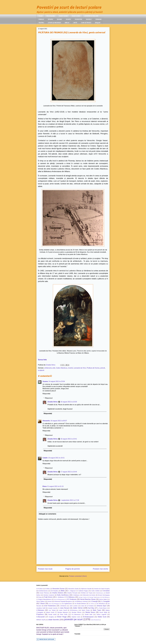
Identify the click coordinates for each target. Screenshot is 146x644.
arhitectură (48, 368)
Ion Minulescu (101, 604)
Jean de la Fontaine (87, 606)
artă (54, 368)
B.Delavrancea (43, 591)
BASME (59, 19)
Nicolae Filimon (77, 612)
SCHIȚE (68, 19)
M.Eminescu (74, 610)
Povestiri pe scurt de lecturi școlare (69, 7)
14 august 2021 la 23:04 (57, 381)
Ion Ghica (91, 604)
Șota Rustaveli (95, 620)
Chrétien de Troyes (87, 593)
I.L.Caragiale (105, 601)
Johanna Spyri (101, 606)
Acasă (40, 16)
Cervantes (106, 591)
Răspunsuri (49, 398)
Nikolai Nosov (90, 612)
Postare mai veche (100, 569)
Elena (45, 486)
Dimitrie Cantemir (49, 595)
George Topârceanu (95, 597)
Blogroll (98, 23)
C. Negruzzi (72, 591)
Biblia (63, 591)
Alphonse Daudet (86, 589)
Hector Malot (103, 599)
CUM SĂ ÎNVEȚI (86, 23)
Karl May (91, 608)
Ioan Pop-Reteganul (54, 604)
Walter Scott (102, 617)
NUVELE (89, 19)
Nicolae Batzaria (63, 612)
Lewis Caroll (63, 610)
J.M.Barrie (63, 606)
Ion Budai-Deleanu (80, 604)
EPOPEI (50, 19)
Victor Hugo (62, 617)
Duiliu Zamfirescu (63, 595)
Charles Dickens (58, 593)
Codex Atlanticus (62, 368)
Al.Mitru (48, 589)
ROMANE (99, 19)
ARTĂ (75, 23)
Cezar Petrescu (44, 593)
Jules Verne (78, 608)
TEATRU (41, 23)
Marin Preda (86, 610)
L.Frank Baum (102, 608)
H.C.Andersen (72, 599)
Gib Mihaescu (106, 597)
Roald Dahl (89, 614)
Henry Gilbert (40, 601)
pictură (103, 368)
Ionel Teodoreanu (50, 606)
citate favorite (53, 620)
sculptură (41, 370)
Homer (50, 601)
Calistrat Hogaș (83, 591)
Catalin (45, 458)
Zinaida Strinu (53, 402)
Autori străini (76, 16)
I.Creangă (94, 601)
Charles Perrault (72, 593)
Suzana (45, 381)
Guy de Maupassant (59, 599)
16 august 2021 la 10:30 (69, 402)
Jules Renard (65, 608)
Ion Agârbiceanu (67, 604)
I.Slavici (42, 604)
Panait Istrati (52, 614)
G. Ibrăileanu (60, 597)
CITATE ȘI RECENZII (54, 23)
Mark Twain (97, 610)
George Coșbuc (83, 597)
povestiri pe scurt (73, 619)
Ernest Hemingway (104, 595)
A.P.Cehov (40, 589)
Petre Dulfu (64, 614)
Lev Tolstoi (52, 610)
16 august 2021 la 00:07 (59, 421)
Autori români (63, 16)
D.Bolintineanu (99, 593)
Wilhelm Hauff (41, 620)
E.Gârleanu (76, 595)
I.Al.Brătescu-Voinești (81, 601)
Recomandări (51, 16)
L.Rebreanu (40, 610)
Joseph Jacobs (53, 608)
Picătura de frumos (93, 368)
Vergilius (51, 617)
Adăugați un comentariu (47, 514)
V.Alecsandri (41, 617)
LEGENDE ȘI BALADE (91, 16)
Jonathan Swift (41, 608)
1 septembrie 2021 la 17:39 (70, 500)
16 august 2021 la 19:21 (56, 458)
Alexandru (46, 421)
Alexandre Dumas (58, 589)
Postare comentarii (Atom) (78, 576)
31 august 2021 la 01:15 (55, 486)
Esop (40, 597)
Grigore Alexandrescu (45, 599)
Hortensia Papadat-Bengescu (63, 601)
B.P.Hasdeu (55, 591)
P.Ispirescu (40, 614)
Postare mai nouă (45, 569)
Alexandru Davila (73, 589)
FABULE (41, 19)
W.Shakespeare (88, 617)
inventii (70, 368)
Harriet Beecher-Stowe (88, 599)
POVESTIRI (78, 19)
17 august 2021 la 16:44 (69, 472)
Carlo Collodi (95, 591)
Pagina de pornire (73, 569)
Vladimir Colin (76, 617)
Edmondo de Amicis (89, 595)
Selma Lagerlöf (101, 614)
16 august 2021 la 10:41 (69, 439)
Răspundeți (46, 394)
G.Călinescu (71, 597)
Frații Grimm (48, 597)
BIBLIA (67, 23)
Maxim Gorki (50, 612)
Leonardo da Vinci (80, 368)
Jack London (74, 606)
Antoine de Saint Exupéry (102, 589)
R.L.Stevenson (76, 614)
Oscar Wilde (103, 612)
